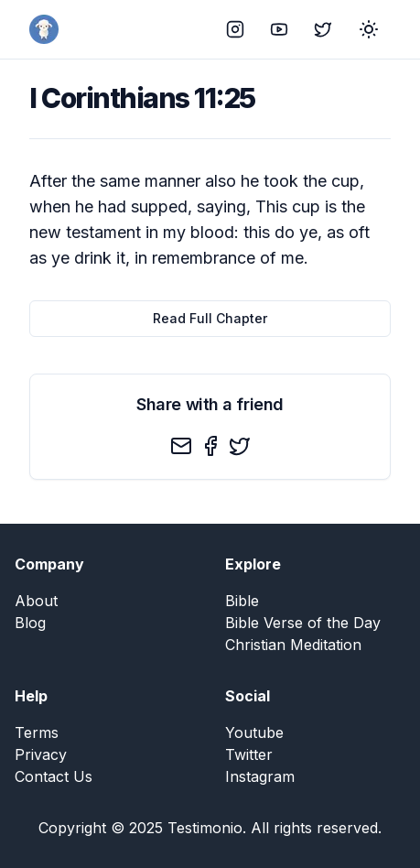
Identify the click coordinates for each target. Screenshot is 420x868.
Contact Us (54, 776)
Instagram (260, 776)
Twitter (249, 754)
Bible (242, 601)
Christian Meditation (293, 645)
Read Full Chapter (210, 318)
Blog (30, 623)
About (36, 601)
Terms (37, 732)
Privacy (41, 754)
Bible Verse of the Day (303, 623)
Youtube (254, 732)
